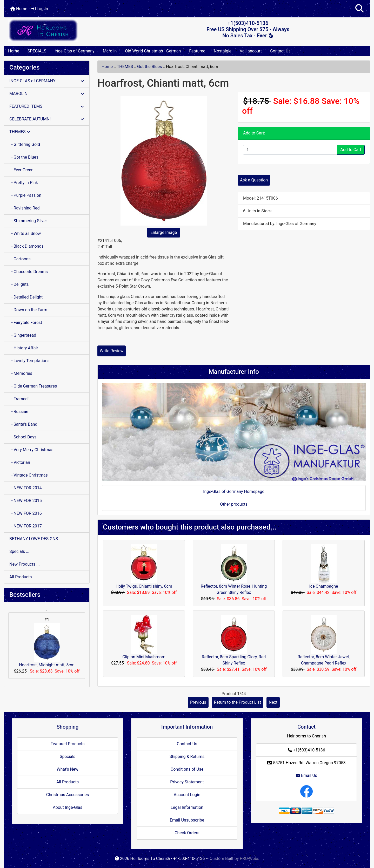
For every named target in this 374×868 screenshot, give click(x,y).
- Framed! (19, 399)
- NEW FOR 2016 (26, 513)
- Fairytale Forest (26, 323)
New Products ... (25, 564)
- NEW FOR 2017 (26, 526)
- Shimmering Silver (28, 221)
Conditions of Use (187, 769)
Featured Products (68, 744)
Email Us (306, 775)
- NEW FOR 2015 (26, 501)
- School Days (23, 437)
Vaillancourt (251, 51)
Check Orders (187, 833)
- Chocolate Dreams (29, 272)
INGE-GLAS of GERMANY (47, 81)
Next (273, 702)
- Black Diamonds (26, 246)
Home (19, 9)
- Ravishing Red (25, 208)
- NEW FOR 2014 (26, 488)
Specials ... (19, 551)
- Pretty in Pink (24, 183)
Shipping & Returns (187, 757)
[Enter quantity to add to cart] (290, 150)
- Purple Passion (25, 195)
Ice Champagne (323, 586)
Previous (198, 702)
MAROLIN (47, 94)
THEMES (125, 67)
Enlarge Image (164, 232)
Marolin (110, 51)
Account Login (187, 795)
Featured (197, 51)
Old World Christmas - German (153, 51)
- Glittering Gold (25, 144)
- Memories (21, 373)
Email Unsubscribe (187, 820)
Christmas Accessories (68, 795)
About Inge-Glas (67, 807)
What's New (67, 769)
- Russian (19, 412)
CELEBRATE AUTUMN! (47, 119)
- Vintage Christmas (29, 475)
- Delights (19, 284)
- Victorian (20, 462)
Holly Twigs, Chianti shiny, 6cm (144, 586)
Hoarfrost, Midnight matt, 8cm (47, 645)
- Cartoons (20, 259)
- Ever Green (21, 170)
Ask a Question (254, 180)
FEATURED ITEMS (47, 106)
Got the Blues (149, 67)
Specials (68, 757)
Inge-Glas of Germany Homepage (234, 491)
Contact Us (280, 51)
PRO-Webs (249, 859)
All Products (68, 782)
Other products (234, 504)
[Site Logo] (65, 30)
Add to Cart (351, 150)
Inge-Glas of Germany (74, 51)
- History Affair (24, 348)
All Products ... (23, 577)
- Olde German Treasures (33, 386)
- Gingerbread (23, 335)
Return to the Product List (238, 702)
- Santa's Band (23, 424)
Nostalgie (223, 51)
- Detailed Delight (26, 297)
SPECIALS (37, 51)
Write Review (112, 351)
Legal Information (187, 807)
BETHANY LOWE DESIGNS (34, 539)
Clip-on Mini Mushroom (144, 657)
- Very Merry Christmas (31, 450)
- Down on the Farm (28, 310)
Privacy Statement (187, 782)
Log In (40, 9)
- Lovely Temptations (29, 361)
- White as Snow (25, 233)
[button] (359, 9)
